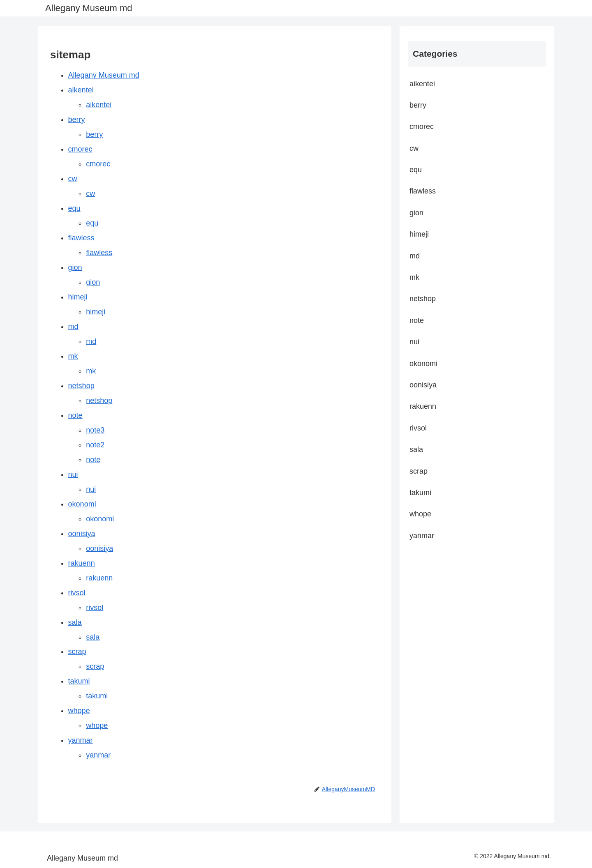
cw (73, 179)
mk (73, 356)
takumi (79, 681)
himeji (78, 297)
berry (77, 120)
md (73, 327)
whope (79, 711)
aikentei (81, 90)
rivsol (77, 593)
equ (74, 208)
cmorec (80, 149)
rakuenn (82, 563)
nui (73, 474)
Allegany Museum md (104, 75)
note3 (95, 430)
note (75, 415)
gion (75, 267)
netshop (81, 386)
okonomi (82, 504)
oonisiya (82, 534)
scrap (77, 652)
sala (75, 622)
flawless (81, 238)
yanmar (81, 740)
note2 (95, 445)
